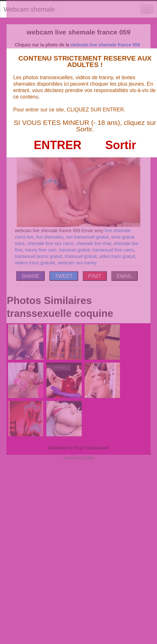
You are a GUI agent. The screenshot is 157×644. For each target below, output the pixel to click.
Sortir (121, 145)
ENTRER (58, 145)
